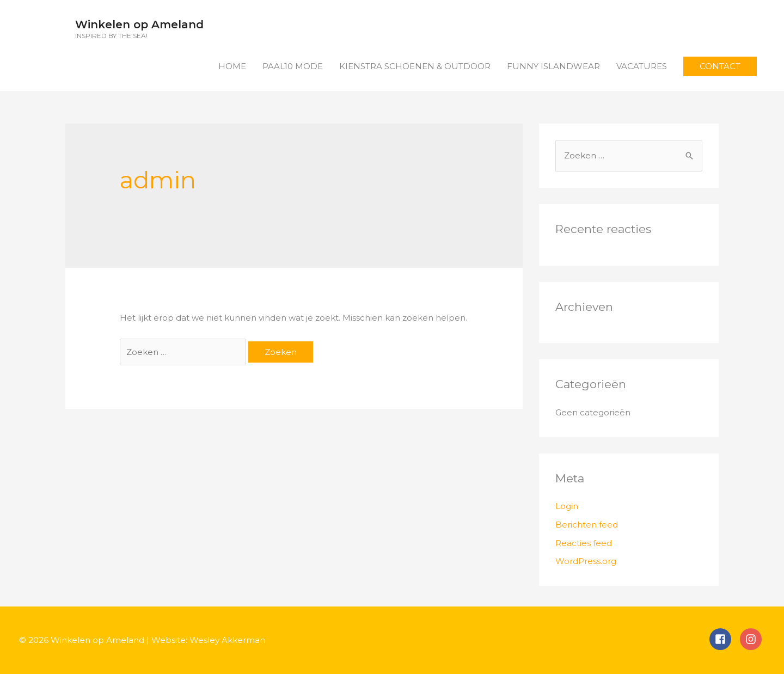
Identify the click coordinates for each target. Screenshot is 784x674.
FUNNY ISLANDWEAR (553, 66)
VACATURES (642, 66)
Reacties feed (584, 543)
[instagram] (752, 639)
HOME (232, 66)
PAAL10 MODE (293, 66)
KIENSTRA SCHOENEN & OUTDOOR (415, 66)
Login (567, 506)
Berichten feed (587, 525)
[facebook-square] (725, 639)
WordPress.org (586, 561)
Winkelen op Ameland (139, 24)
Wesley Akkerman (227, 640)
